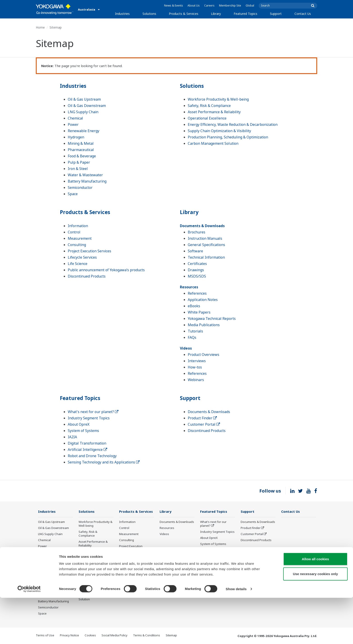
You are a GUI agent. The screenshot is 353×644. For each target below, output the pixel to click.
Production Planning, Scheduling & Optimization (228, 137)
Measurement (80, 238)
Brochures (197, 232)
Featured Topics (246, 14)
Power (73, 124)
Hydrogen (76, 137)
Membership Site (230, 6)
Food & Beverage (82, 156)
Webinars (196, 380)
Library (216, 14)
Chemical (75, 118)
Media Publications (204, 325)
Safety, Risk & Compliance (209, 106)
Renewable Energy (84, 131)
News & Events (174, 6)
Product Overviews (204, 355)
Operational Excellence (207, 118)
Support (276, 14)
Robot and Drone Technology (92, 456)
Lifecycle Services (82, 257)
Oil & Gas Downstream (87, 106)
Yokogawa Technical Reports (212, 319)
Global (250, 6)
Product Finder (202, 418)
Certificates (197, 264)
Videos (186, 348)
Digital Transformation (87, 443)
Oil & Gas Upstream (84, 99)
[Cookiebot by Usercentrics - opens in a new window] (29, 635)
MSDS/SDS (197, 276)
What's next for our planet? (93, 412)
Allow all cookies (316, 605)
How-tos (195, 367)
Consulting (77, 245)
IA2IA (72, 437)
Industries (122, 14)
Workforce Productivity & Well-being (218, 99)
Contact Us (303, 14)
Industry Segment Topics (89, 418)
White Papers (199, 312)
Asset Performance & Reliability (214, 112)
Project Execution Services (89, 251)
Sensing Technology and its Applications (104, 462)
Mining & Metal (81, 143)
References (197, 293)
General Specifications (206, 245)
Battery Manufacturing (87, 181)
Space (73, 194)
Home (40, 27)
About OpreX (79, 424)
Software (195, 251)
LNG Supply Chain (83, 112)
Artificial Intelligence (87, 450)
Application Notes (203, 300)
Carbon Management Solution (213, 143)
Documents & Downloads (202, 226)
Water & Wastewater (85, 175)
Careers (209, 6)
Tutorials (195, 331)
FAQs (192, 337)
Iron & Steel (78, 169)
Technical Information (206, 257)
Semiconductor (80, 188)
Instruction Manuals (205, 238)
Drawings (196, 270)
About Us (194, 6)
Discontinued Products (87, 276)
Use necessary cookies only (315, 620)
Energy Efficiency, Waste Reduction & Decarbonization (233, 124)
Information (78, 226)
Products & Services (184, 14)
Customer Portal (204, 424)
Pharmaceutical (81, 150)
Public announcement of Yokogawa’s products (106, 270)
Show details (236, 635)
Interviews (197, 361)
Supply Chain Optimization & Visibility (219, 131)
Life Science (78, 264)
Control (74, 232)
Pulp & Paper (79, 162)
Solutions (149, 14)
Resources (189, 287)
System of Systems (83, 431)
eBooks (194, 306)
